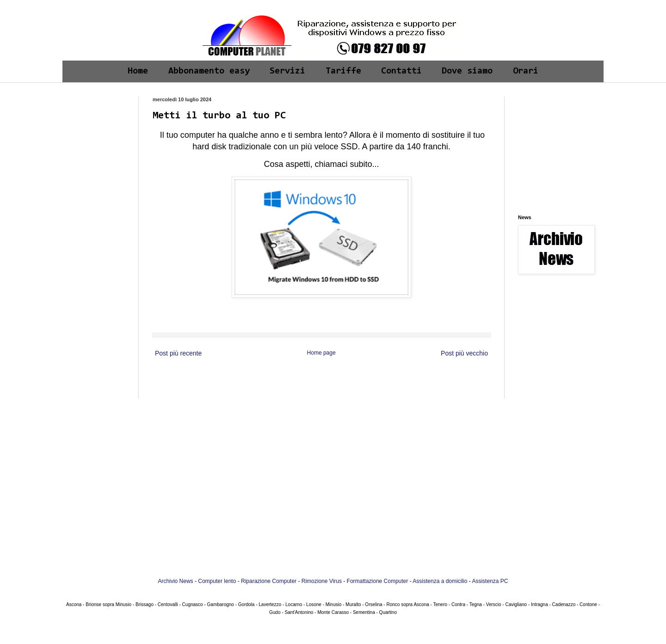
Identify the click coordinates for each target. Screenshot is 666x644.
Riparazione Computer (269, 581)
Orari (526, 71)
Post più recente (178, 353)
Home (138, 71)
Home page (321, 353)
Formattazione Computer (378, 581)
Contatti (401, 71)
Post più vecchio (464, 353)
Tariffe (343, 71)
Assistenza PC (490, 581)
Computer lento (217, 581)
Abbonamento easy (209, 71)
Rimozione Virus (322, 581)
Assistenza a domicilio (440, 581)
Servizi (287, 71)
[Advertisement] (98, 126)
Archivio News (176, 581)
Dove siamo (467, 71)
